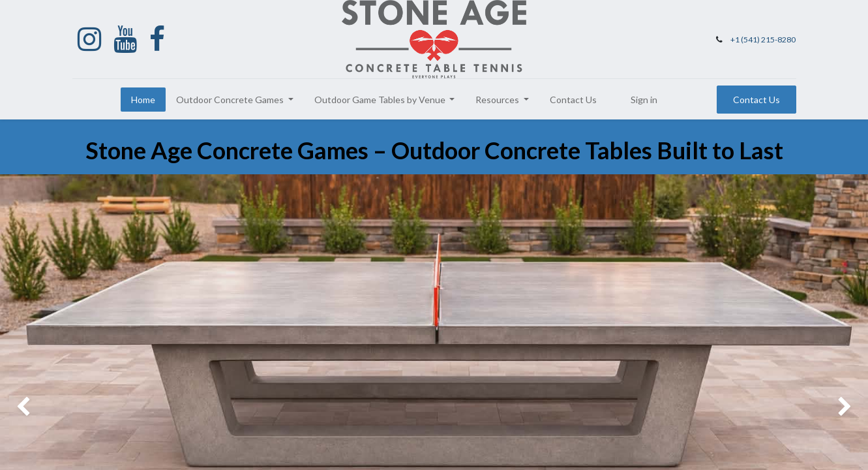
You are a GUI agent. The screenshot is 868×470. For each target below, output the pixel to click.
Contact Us (756, 100)
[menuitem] (143, 100)
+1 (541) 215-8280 (763, 39)
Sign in (644, 100)
